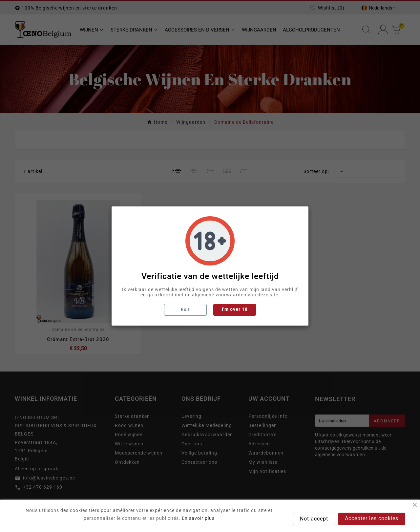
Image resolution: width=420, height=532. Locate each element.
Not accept (314, 519)
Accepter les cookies (372, 518)
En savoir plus (198, 518)
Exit (185, 309)
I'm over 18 (235, 309)
